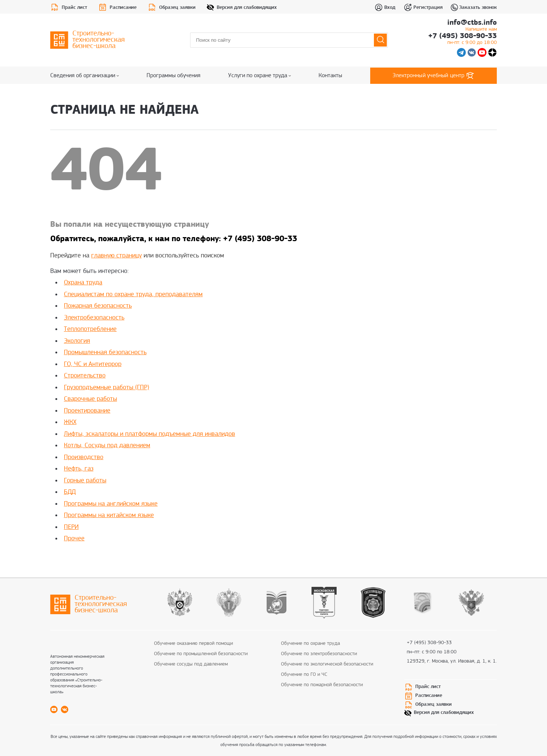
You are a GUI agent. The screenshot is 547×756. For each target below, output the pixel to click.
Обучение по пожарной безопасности (322, 685)
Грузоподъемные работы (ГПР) (106, 388)
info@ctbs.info (472, 26)
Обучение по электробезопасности (319, 654)
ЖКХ (70, 422)
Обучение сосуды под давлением (191, 664)
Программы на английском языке (111, 504)
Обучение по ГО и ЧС (304, 675)
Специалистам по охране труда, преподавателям (133, 295)
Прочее (74, 539)
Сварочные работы (90, 399)
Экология (77, 341)
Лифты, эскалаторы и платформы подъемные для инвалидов (149, 434)
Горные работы (85, 481)
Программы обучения (173, 76)
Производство (84, 457)
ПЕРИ (71, 527)
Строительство (85, 376)
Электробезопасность (94, 318)
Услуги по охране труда (259, 76)
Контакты (330, 76)
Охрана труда (83, 283)
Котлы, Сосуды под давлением (107, 446)
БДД (70, 492)
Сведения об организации (85, 76)
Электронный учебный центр (434, 76)
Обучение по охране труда (310, 644)
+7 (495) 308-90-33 (462, 40)
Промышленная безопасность (105, 353)
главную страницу (116, 256)
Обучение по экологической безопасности (327, 664)
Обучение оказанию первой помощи (193, 644)
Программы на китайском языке (109, 515)
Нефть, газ (79, 469)
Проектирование (87, 411)
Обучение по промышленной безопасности (201, 654)
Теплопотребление (90, 329)
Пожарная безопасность (98, 306)
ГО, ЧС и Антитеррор (93, 364)
